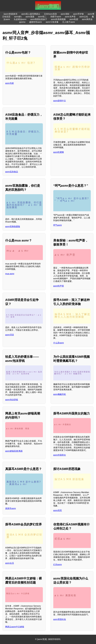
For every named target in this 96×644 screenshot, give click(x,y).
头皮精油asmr (20, 19)
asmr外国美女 (60, 455)
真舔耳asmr (11, 508)
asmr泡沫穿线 (12, 400)
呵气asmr (58, 225)
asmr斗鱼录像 (52, 22)
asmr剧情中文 (60, 101)
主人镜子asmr (69, 22)
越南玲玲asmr (36, 22)
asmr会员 (10, 563)
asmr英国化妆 (60, 619)
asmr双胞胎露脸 (13, 227)
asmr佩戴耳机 (60, 394)
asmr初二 (42, 17)
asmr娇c (18, 17)
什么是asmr (59, 343)
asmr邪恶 (58, 510)
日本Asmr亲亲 (50, 14)
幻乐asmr (58, 565)
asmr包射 (10, 83)
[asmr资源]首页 (11, 14)
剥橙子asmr (56, 17)
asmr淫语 (10, 335)
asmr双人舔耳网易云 (31, 14)
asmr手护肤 (79, 14)
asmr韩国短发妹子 (39, 19)
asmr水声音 (70, 17)
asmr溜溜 (30, 17)
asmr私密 (74, 19)
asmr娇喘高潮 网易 (14, 451)
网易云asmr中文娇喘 (15, 627)
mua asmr (10, 274)
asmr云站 (84, 17)
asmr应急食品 (12, 172)
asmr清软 (65, 14)
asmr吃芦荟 (59, 286)
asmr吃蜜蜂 (59, 152)
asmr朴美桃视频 (58, 19)
